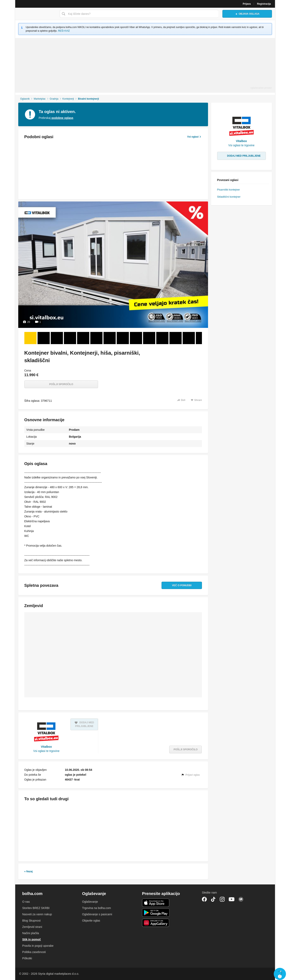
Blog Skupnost (31, 921)
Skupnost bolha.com (241, 899)
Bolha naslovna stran (36, 14)
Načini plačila (31, 933)
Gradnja (54, 99)
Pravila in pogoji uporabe (38, 946)
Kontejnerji (68, 99)
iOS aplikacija (156, 903)
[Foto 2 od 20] (44, 338)
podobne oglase (62, 118)
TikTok (213, 899)
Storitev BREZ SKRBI (36, 908)
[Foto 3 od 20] (57, 338)
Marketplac (40, 99)
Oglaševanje (90, 902)
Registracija (264, 4)
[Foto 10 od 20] (149, 338)
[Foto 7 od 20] (110, 338)
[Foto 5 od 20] (83, 338)
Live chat (280, 974)
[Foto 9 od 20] (136, 338)
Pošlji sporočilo (61, 384)
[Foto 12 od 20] (176, 338)
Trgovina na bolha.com (97, 908)
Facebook (204, 899)
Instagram (222, 899)
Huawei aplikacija (156, 923)
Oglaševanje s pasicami (97, 914)
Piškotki (27, 958)
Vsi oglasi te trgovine (46, 751)
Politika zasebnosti (34, 952)
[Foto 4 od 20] (70, 338)
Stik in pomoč (32, 939)
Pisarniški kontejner (229, 190)
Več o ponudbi (182, 585)
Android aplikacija (156, 913)
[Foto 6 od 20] (96, 338)
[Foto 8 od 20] (123, 338)
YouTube (232, 899)
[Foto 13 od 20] (189, 338)
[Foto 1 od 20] (30, 338)
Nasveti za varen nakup (37, 914)
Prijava (247, 4)
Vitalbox (46, 747)
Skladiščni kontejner (229, 197)
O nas (26, 902)
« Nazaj (29, 871)
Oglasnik (25, 99)
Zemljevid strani (32, 927)
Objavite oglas (91, 921)
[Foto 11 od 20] (162, 338)
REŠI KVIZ (64, 31)
